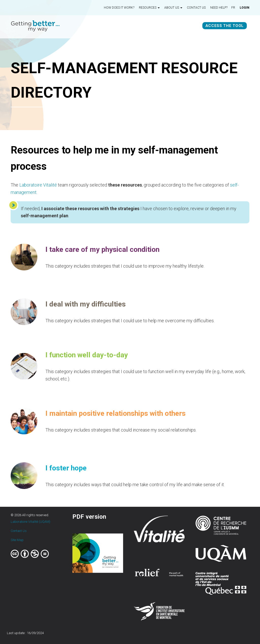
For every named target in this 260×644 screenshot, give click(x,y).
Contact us (196, 8)
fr (233, 8)
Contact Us (19, 531)
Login (245, 8)
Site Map (17, 540)
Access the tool (225, 26)
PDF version (89, 517)
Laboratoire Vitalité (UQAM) (30, 522)
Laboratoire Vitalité (38, 185)
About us (173, 8)
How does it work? (119, 8)
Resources (149, 8)
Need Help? (219, 8)
